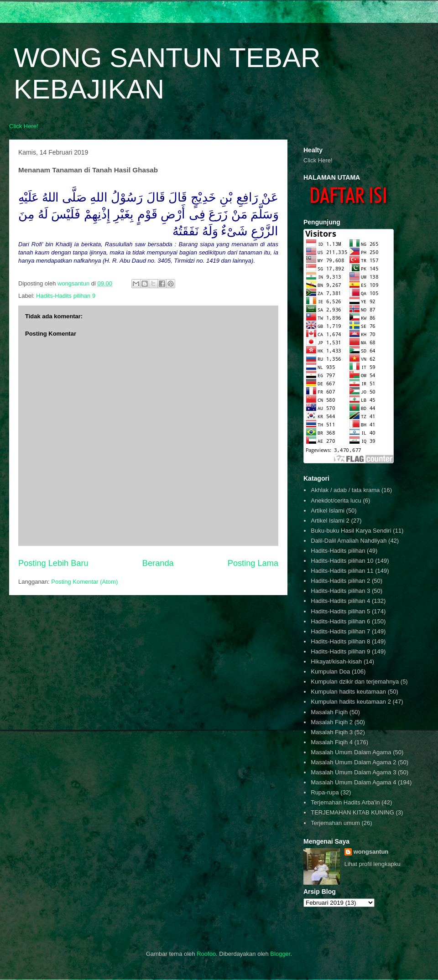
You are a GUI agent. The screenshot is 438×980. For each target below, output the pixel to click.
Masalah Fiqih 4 (332, 742)
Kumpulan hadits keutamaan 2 (351, 702)
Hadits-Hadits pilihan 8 (340, 641)
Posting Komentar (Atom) (84, 582)
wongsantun (371, 852)
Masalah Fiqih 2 (332, 722)
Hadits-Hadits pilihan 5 (340, 611)
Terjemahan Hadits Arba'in (345, 802)
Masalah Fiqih (329, 712)
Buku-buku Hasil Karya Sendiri (351, 531)
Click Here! (24, 126)
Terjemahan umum (335, 823)
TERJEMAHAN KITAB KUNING (352, 812)
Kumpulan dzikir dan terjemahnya (355, 682)
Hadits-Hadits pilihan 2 (340, 581)
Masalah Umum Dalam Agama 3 (353, 772)
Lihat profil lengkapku (373, 864)
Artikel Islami (328, 511)
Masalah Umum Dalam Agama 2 (353, 762)
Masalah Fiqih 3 (332, 732)
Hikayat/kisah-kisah (336, 661)
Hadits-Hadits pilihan (338, 551)
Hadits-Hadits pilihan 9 (66, 296)
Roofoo (206, 954)
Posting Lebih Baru (53, 563)
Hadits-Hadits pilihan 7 (340, 631)
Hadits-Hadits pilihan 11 (342, 571)
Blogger (280, 954)
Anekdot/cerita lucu (336, 500)
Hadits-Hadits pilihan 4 (340, 601)
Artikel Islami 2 (330, 521)
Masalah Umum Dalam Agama (351, 752)
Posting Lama (253, 563)
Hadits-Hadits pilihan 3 (340, 591)
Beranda (158, 563)
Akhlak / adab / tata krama (345, 490)
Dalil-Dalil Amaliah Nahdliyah (349, 541)
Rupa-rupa (325, 792)
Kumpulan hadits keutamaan (348, 692)
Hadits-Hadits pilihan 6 (340, 621)
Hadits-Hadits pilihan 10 (342, 561)
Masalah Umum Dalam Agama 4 (353, 782)
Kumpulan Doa (330, 671)
